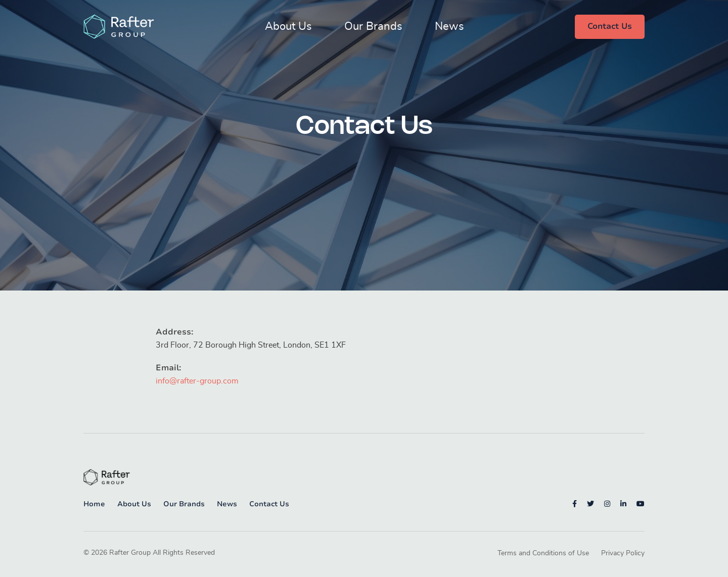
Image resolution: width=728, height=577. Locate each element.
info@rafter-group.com (197, 381)
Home (94, 504)
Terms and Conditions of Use (543, 553)
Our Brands (373, 26)
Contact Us (610, 26)
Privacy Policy (623, 553)
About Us (288, 26)
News (449, 26)
